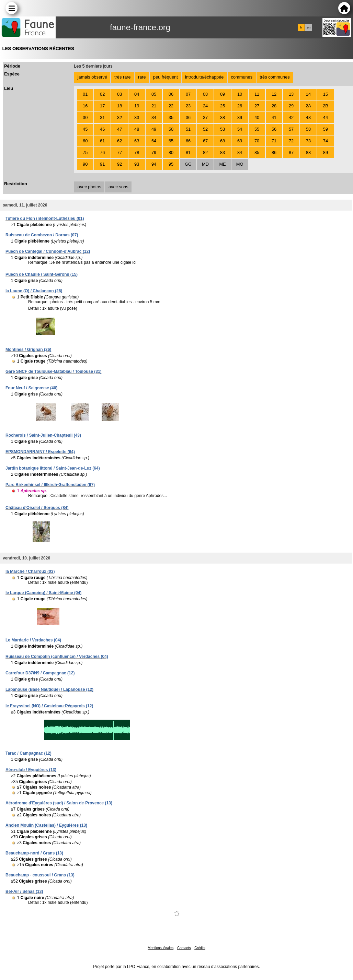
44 (326, 117)
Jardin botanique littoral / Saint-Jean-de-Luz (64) (53, 468)
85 (257, 152)
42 (291, 117)
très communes (275, 77)
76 (102, 152)
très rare (123, 77)
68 (223, 141)
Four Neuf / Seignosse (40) (31, 388)
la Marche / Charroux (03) (30, 571)
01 (85, 94)
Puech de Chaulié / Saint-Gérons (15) (42, 274)
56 (274, 129)
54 (240, 129)
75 (85, 152)
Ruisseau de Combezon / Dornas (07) (42, 235)
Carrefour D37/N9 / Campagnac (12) (40, 673)
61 (102, 141)
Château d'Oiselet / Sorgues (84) (37, 508)
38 (223, 117)
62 (119, 141)
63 (137, 141)
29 (291, 106)
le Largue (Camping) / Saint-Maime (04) (43, 593)
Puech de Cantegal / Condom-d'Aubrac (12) (48, 251)
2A (308, 106)
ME (222, 164)
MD (205, 164)
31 (102, 117)
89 (326, 152)
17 (102, 106)
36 (188, 117)
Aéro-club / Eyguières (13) (31, 770)
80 (171, 152)
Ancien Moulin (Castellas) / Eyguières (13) (46, 825)
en (309, 27)
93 (137, 164)
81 (188, 152)
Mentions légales (161, 948)
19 (137, 106)
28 (274, 106)
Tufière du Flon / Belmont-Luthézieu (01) (45, 219)
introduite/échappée (204, 77)
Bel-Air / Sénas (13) (24, 892)
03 (119, 94)
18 (119, 106)
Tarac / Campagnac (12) (29, 753)
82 (205, 152)
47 (119, 129)
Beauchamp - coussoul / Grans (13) (40, 875)
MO (240, 164)
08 (205, 94)
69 (240, 141)
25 (223, 106)
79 (154, 152)
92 (119, 164)
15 (326, 94)
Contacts (184, 948)
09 (223, 94)
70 (257, 141)
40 (257, 117)
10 (240, 94)
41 (274, 117)
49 (154, 129)
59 (326, 129)
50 (171, 129)
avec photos (89, 187)
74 (326, 141)
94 (154, 164)
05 (154, 94)
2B (326, 106)
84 (240, 152)
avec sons (118, 187)
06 (171, 94)
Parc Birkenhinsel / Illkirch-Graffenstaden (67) (50, 485)
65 (171, 141)
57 (291, 129)
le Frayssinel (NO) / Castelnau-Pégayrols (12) (49, 706)
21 (154, 106)
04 (137, 94)
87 (291, 152)
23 (188, 106)
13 (291, 94)
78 (137, 152)
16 (85, 106)
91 (102, 164)
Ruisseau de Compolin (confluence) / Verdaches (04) (57, 657)
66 (188, 141)
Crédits (200, 948)
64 (154, 141)
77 (119, 152)
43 (308, 117)
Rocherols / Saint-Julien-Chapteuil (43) (43, 435)
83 (223, 152)
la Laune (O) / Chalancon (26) (34, 291)
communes (242, 77)
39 (240, 117)
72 (291, 141)
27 (257, 106)
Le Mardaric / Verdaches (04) (33, 640)
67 (205, 141)
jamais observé (92, 77)
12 (274, 94)
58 (308, 129)
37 (205, 117)
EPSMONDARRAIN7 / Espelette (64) (40, 452)
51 (188, 129)
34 (154, 117)
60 (85, 141)
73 (308, 141)
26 (240, 106)
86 (274, 152)
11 (257, 94)
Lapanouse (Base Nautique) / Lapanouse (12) (49, 689)
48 (137, 129)
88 (308, 152)
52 (205, 129)
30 (85, 117)
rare (142, 77)
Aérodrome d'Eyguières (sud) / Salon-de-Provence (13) (59, 803)
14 (308, 94)
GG (188, 164)
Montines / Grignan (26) (28, 350)
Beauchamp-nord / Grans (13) (34, 853)
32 (119, 117)
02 (102, 94)
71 (274, 141)
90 (85, 164)
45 (85, 129)
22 (171, 106)
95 (171, 164)
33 (137, 117)
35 (171, 117)
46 (102, 129)
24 (205, 106)
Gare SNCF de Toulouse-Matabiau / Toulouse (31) (54, 371)
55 (257, 129)
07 (188, 94)
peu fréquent (166, 77)
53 (223, 129)
